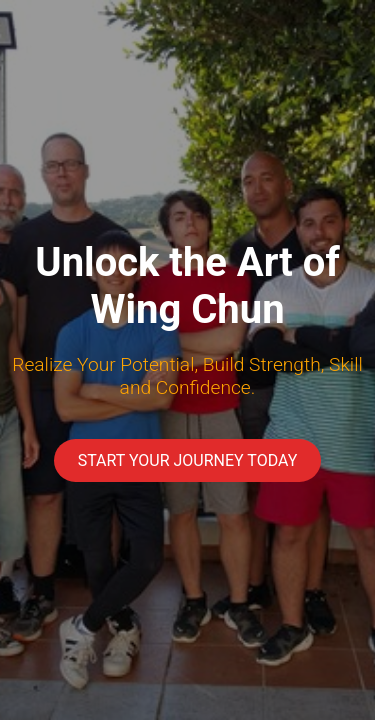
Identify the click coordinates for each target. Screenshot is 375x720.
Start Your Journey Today (188, 460)
